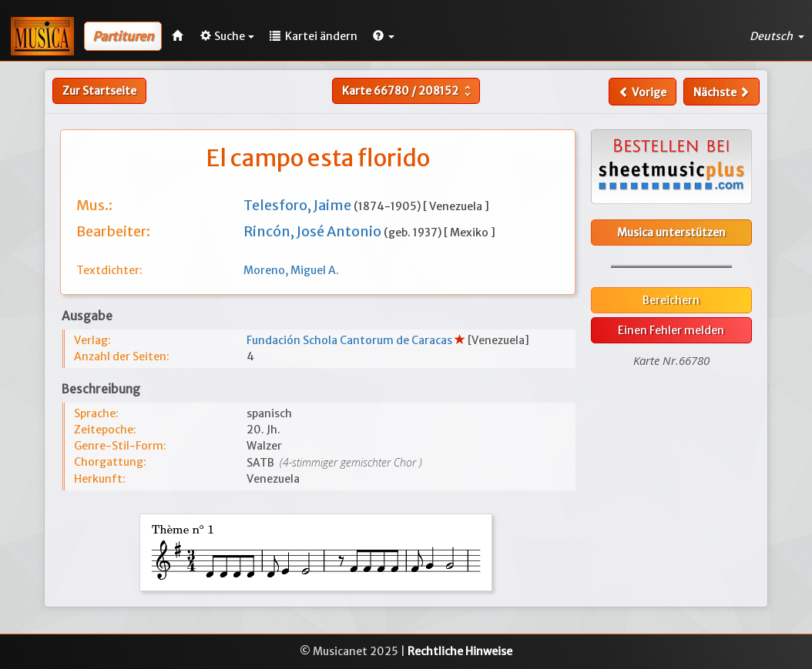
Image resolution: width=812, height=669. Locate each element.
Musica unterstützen (671, 232)
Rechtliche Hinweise (460, 651)
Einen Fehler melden (671, 330)
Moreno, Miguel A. (291, 270)
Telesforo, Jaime (299, 205)
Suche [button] (227, 36)
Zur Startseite (99, 91)
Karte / (408, 91)
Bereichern (671, 300)
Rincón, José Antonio (314, 231)
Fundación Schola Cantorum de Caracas (351, 340)
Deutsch (777, 36)
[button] (384, 36)
